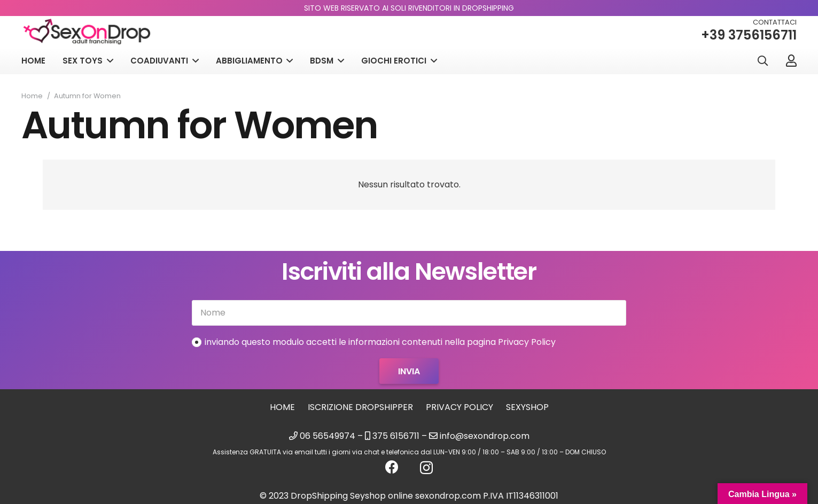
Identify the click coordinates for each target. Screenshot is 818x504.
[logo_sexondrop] (88, 32)
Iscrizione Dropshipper (360, 407)
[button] (762, 61)
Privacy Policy (459, 407)
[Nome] (409, 313)
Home (282, 407)
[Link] (791, 60)
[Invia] (409, 371)
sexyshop (527, 407)
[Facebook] (392, 467)
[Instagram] (426, 468)
